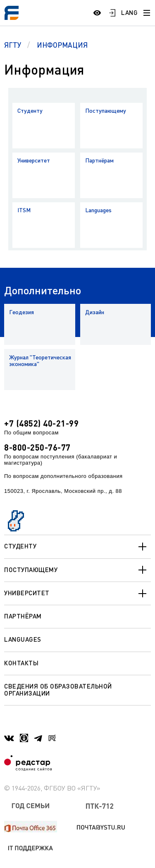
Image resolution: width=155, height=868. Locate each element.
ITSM (24, 210)
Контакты (21, 663)
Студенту (30, 110)
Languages (98, 210)
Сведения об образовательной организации (58, 690)
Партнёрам (99, 160)
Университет (34, 160)
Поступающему (106, 110)
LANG (129, 12)
